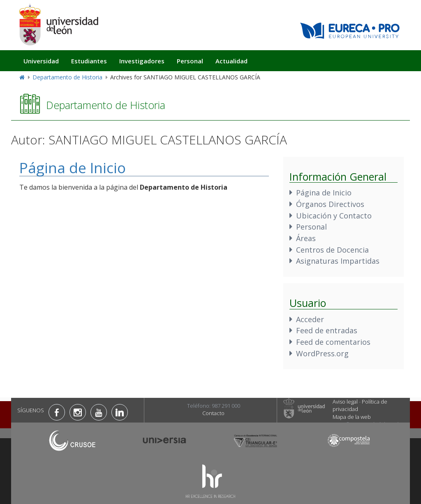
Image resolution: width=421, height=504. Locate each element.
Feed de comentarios (333, 342)
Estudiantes (89, 61)
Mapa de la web (352, 417)
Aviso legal (345, 402)
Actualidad (231, 61)
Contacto (213, 413)
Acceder (310, 319)
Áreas (306, 238)
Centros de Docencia (332, 250)
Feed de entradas (327, 330)
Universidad (41, 61)
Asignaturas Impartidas (338, 261)
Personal (190, 61)
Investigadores (142, 61)
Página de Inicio (73, 168)
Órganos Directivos (330, 204)
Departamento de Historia (67, 77)
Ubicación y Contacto (334, 216)
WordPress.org (322, 353)
